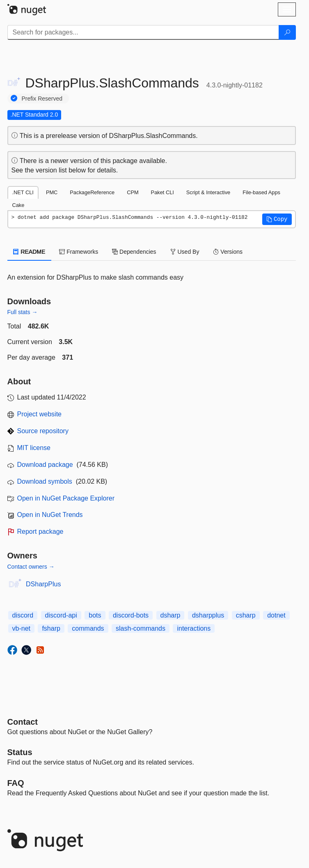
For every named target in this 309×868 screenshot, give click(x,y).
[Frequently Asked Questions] (16, 783)
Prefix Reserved (42, 99)
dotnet (276, 615)
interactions (194, 628)
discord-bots (131, 615)
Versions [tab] (228, 252)
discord (23, 615)
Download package (45, 465)
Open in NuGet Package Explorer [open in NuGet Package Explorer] (66, 498)
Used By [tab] (185, 252)
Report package (40, 532)
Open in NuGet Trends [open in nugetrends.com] (50, 515)
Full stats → (23, 312)
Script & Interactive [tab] (208, 192)
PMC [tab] (52, 192)
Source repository (43, 431)
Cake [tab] (18, 205)
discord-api (61, 615)
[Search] (287, 32)
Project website (40, 414)
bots (95, 615)
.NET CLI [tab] (23, 192)
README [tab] (30, 252)
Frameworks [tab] (79, 252)
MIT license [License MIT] (34, 448)
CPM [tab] (133, 192)
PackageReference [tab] (92, 192)
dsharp (171, 615)
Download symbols (45, 481)
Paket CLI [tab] (163, 192)
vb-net (21, 628)
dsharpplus (208, 615)
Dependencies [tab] (134, 252)
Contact (23, 722)
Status (20, 752)
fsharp (51, 628)
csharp (246, 615)
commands (88, 628)
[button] (277, 219)
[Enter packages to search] (143, 32)
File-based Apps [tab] (261, 192)
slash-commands (141, 628)
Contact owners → (31, 567)
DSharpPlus (43, 584)
